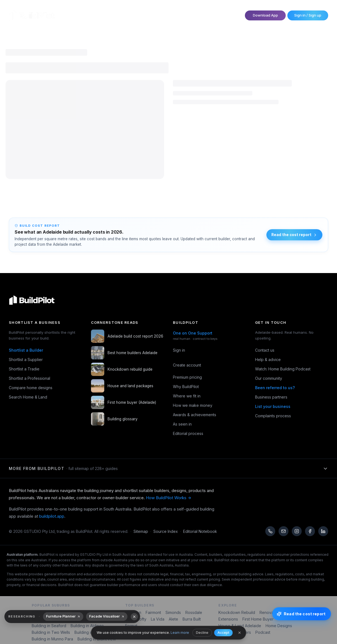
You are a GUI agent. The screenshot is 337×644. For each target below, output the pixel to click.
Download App (265, 15)
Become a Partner (178, 15)
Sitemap (141, 531)
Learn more (180, 633)
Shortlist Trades (102, 30)
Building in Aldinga (87, 626)
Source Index (166, 531)
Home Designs (279, 626)
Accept (224, 633)
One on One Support (221, 15)
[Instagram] (297, 531)
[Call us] (270, 531)
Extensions (228, 619)
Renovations (271, 612)
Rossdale (194, 612)
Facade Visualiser (107, 616)
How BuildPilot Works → (169, 498)
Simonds (173, 612)
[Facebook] (310, 531)
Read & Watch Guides (280, 30)
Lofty (142, 619)
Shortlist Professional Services (149, 30)
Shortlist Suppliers (66, 30)
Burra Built (192, 619)
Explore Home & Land (236, 30)
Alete (173, 619)
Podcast (263, 632)
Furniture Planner (63, 616)
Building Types (319, 30)
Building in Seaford (49, 626)
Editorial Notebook (200, 531)
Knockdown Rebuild (237, 612)
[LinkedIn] (323, 531)
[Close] (240, 633)
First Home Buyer (258, 619)
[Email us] (283, 531)
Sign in (179, 350)
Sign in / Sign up (308, 15)
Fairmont (153, 612)
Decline (202, 633)
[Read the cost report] (302, 614)
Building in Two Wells (51, 632)
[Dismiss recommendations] (134, 617)
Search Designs (197, 30)
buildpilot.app (52, 516)
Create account (187, 365)
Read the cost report (294, 235)
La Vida (158, 619)
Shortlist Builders (29, 30)
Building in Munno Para (52, 639)
